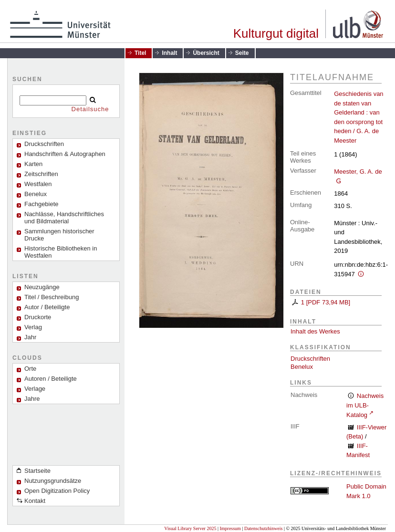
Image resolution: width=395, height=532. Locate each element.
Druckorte (38, 317)
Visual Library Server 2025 (190, 528)
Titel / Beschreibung (52, 297)
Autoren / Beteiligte (51, 379)
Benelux (36, 194)
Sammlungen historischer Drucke (59, 235)
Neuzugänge (42, 287)
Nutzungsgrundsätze (53, 481)
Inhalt (169, 53)
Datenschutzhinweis (264, 528)
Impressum (230, 528)
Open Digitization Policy (57, 491)
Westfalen (38, 184)
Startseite (37, 471)
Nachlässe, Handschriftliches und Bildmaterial (64, 218)
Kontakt (35, 501)
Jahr (30, 337)
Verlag (33, 327)
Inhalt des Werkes (315, 331)
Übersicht (206, 53)
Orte (30, 369)
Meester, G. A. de (358, 172)
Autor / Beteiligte (47, 307)
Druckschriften (310, 359)
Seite (242, 53)
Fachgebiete (42, 204)
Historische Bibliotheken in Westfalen (61, 252)
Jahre (32, 399)
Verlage (35, 389)
